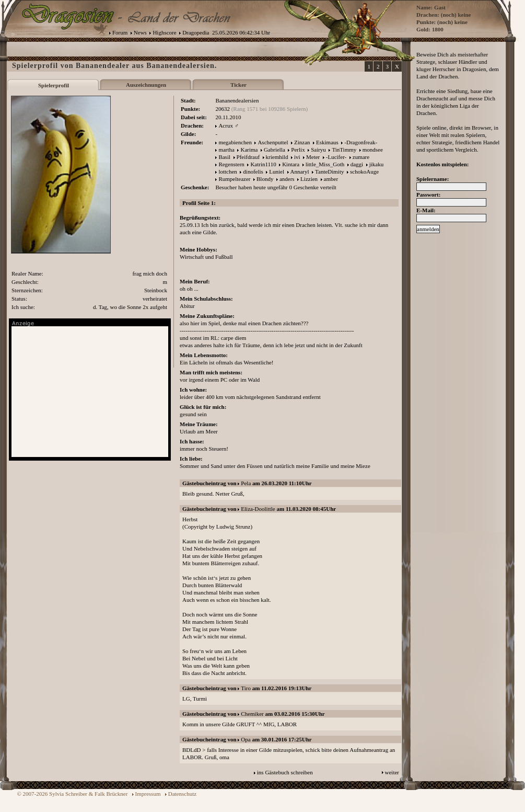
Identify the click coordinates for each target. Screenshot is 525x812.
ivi (297, 157)
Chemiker (252, 714)
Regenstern (231, 164)
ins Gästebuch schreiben (285, 772)
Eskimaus (327, 142)
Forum (120, 32)
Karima (249, 150)
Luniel (277, 171)
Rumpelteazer (234, 179)
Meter (313, 157)
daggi (357, 164)
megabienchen (235, 142)
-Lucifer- (336, 157)
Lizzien (309, 179)
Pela (246, 483)
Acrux (226, 125)
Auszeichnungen (146, 85)
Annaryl (300, 171)
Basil (224, 157)
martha (226, 150)
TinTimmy (344, 150)
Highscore (164, 32)
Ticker (238, 85)
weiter (392, 772)
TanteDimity (329, 171)
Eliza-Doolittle (258, 509)
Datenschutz (182, 794)
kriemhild (277, 157)
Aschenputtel (273, 142)
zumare (361, 157)
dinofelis (253, 171)
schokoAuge (364, 171)
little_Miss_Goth (325, 164)
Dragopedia (196, 32)
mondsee (373, 150)
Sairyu (318, 150)
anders (287, 179)
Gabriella (275, 150)
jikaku (377, 164)
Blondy (265, 179)
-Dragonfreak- (361, 142)
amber (331, 179)
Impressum (148, 794)
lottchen (227, 171)
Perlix (298, 150)
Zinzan (302, 142)
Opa (246, 739)
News (140, 32)
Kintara (291, 164)
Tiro (246, 688)
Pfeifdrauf (248, 157)
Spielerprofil (54, 85)
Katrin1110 (263, 164)
